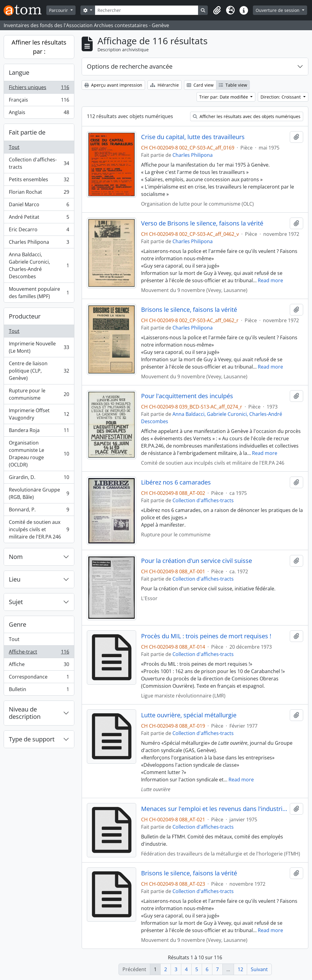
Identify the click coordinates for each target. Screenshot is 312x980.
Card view (200, 85)
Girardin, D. (39, 479)
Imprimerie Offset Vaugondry (39, 414)
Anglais (39, 113)
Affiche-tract (39, 653)
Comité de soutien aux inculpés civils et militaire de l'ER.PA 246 (39, 529)
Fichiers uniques (39, 89)
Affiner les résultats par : (39, 47)
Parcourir (59, 10)
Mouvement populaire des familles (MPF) (39, 293)
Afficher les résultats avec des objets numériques (247, 116)
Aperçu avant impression (113, 85)
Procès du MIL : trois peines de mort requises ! (206, 636)
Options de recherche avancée (130, 66)
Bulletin (39, 690)
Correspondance (39, 678)
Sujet (16, 602)
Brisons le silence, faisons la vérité (189, 310)
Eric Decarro (39, 231)
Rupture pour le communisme (39, 394)
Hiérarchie (165, 85)
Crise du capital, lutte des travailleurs (193, 137)
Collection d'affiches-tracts (39, 163)
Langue (19, 72)
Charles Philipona (39, 243)
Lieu (15, 579)
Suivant (259, 969)
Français (39, 101)
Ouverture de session (278, 10)
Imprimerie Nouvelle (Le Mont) (39, 347)
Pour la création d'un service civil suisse (197, 561)
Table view (233, 85)
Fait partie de (27, 132)
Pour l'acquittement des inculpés (187, 396)
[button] (217, 10)
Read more (270, 280)
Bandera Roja (39, 432)
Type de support (32, 739)
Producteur (25, 316)
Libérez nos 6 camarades (176, 482)
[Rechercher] (147, 10)
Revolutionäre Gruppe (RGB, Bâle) (39, 493)
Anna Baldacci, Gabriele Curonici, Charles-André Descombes (39, 265)
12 (240, 969)
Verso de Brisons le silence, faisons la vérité (202, 223)
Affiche (39, 666)
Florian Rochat (39, 193)
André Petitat (39, 218)
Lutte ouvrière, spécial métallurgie (189, 715)
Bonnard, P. (39, 511)
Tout (14, 147)
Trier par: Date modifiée (224, 97)
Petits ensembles (39, 181)
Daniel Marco (39, 206)
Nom (16, 557)
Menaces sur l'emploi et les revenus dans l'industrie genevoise (214, 809)
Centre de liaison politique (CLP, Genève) (39, 371)
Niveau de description (25, 713)
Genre (18, 624)
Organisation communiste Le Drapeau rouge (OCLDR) (39, 454)
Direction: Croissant (281, 97)
